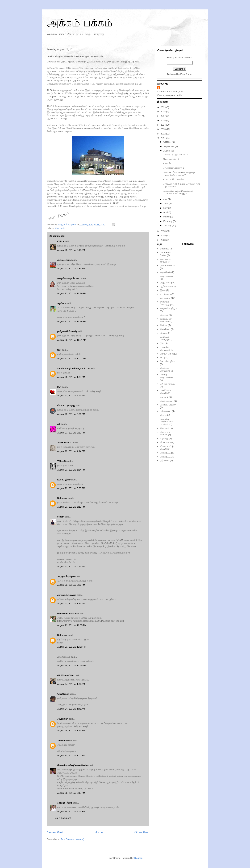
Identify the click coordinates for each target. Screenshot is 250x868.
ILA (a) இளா (64, 480)
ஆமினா (62, 303)
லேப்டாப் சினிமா (165, 433)
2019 (163, 107)
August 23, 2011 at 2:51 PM (71, 395)
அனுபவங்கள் (167, 276)
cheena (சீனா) (65, 803)
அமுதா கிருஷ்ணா (67, 576)
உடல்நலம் (165, 294)
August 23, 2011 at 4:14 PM (71, 451)
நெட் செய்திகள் (168, 361)
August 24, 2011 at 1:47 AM (71, 730)
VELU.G (61, 461)
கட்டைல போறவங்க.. (174, 179)
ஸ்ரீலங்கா (165, 461)
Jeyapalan (63, 719)
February (168, 221)
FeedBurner (186, 74)
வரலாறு (164, 439)
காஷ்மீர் (167, 163)
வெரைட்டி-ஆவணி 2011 (175, 155)
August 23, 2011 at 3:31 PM (71, 414)
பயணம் (164, 397)
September (169, 146)
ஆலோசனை (166, 286)
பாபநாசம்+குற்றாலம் (173, 168)
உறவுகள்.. (165, 298)
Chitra (61, 241)
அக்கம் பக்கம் (80, 23)
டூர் (161, 343)
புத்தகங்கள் (166, 411)
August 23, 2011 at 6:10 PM (71, 507)
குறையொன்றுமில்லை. (69, 278)
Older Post (142, 832)
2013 (163, 129)
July (166, 199)
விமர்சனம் (165, 442)
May (166, 208)
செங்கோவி (63, 694)
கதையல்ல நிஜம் (168, 308)
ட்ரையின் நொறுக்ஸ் (165, 349)
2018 (163, 112)
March (167, 217)
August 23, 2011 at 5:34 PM (71, 470)
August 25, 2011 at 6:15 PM (71, 793)
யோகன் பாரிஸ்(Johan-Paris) (72, 765)
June (166, 203)
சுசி (59, 424)
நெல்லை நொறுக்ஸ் (165, 369)
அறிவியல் (165, 272)
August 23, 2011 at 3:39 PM (71, 433)
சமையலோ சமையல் (166, 320)
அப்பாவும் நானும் (165, 260)
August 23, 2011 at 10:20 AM (72, 293)
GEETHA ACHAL (66, 675)
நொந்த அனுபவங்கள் (167, 376)
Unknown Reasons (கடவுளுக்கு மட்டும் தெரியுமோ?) (179, 174)
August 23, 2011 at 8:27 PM (71, 604)
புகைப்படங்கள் (168, 405)
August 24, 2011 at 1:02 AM (71, 684)
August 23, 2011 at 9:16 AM (71, 250)
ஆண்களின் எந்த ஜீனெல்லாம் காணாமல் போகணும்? (178, 192)
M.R (59, 387)
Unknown (62, 498)
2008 (163, 240)
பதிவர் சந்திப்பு (168, 384)
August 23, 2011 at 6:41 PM (71, 566)
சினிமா (164, 325)
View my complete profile (170, 95)
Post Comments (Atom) (72, 839)
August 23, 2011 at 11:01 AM (72, 358)
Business (164, 249)
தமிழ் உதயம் (64, 260)
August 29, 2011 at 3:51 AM (71, 811)
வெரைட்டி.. (166, 457)
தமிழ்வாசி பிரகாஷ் (67, 331)
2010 (163, 231)
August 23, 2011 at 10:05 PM (72, 625)
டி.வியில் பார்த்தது (164, 338)
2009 (163, 235)
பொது (163, 415)
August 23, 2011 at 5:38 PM (71, 488)
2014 (163, 125)
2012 (163, 134)
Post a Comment (62, 818)
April (166, 212)
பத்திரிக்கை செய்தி (166, 392)
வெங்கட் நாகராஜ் (66, 406)
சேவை (163, 333)
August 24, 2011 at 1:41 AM (71, 709)
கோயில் (164, 315)
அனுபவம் (165, 283)
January (168, 226)
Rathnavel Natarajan (68, 613)
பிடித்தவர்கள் (167, 401)
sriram (61, 517)
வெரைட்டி (165, 453)
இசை (163, 290)
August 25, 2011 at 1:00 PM (71, 755)
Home (99, 832)
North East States (165, 254)
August (167, 151)
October (168, 142)
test (59, 350)
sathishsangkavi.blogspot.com (74, 368)
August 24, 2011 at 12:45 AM (72, 665)
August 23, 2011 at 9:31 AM (71, 268)
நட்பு (162, 358)
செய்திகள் (165, 329)
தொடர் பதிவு (167, 354)
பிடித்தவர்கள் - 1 (171, 159)
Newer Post (55, 832)
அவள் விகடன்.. (168, 266)
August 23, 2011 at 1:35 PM (71, 377)
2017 (163, 116)
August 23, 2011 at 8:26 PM (71, 585)
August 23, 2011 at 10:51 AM (72, 340)
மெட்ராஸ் (60, 228)
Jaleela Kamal (65, 740)
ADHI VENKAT (65, 443)
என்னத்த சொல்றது (165, 303)
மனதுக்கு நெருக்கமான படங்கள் (166, 422)
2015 (163, 120)
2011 (163, 138)
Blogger (138, 858)
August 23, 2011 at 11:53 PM (72, 647)
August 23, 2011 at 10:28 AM (72, 321)
